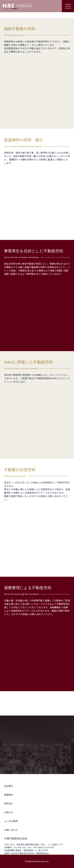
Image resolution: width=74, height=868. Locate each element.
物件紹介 (9, 803)
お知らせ (9, 812)
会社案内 (9, 786)
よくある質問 (11, 821)
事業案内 (9, 795)
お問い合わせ (11, 830)
